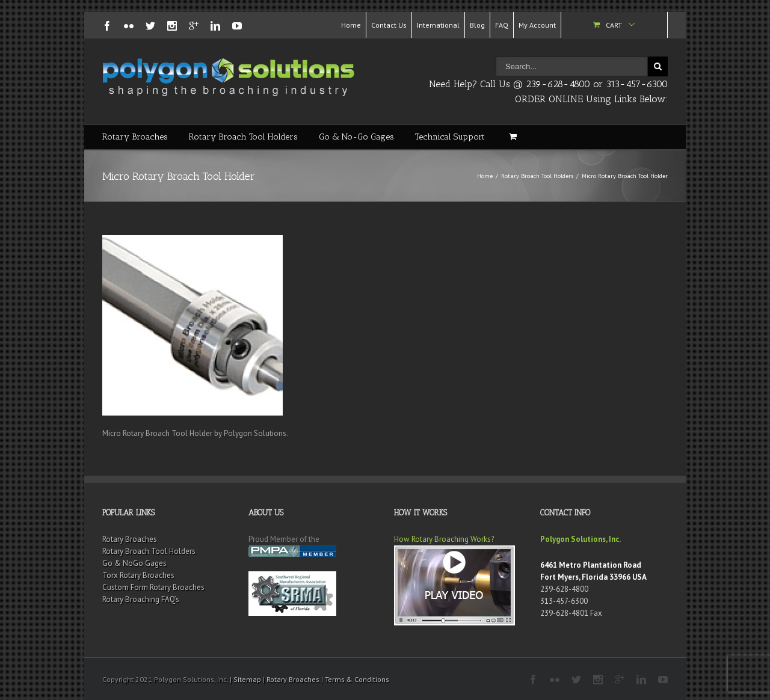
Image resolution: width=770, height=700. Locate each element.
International (438, 25)
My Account (537, 25)
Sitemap (247, 679)
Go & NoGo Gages (134, 563)
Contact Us (389, 25)
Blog (477, 25)
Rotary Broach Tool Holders (243, 137)
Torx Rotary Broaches (138, 575)
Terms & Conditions (357, 679)
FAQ (502, 25)
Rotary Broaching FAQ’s (141, 599)
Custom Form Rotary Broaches (153, 587)
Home (351, 25)
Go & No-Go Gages (356, 137)
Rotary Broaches (135, 137)
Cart (614, 25)
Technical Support (450, 137)
